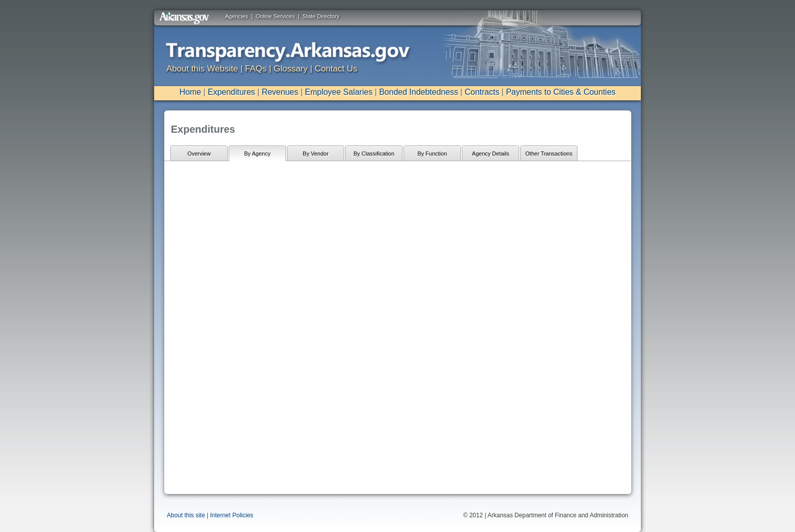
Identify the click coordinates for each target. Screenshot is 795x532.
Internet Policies (231, 515)
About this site (186, 515)
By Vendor (316, 154)
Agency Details (491, 154)
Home (190, 92)
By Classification (374, 154)
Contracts (482, 92)
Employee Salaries (338, 92)
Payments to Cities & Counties (561, 92)
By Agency (258, 154)
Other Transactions (549, 154)
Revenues (280, 92)
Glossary (291, 69)
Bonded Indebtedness (419, 92)
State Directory (321, 16)
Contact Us (336, 69)
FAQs (256, 69)
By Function (432, 154)
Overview (199, 154)
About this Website (202, 69)
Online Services (275, 16)
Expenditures (231, 92)
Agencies (237, 16)
